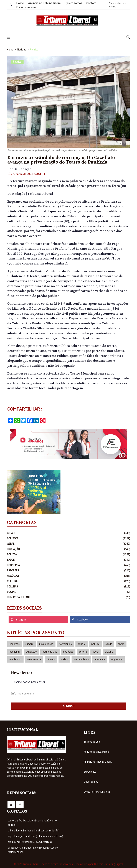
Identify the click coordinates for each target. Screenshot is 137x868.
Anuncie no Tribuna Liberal (45, 3)
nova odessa (46, 644)
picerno (51, 659)
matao (64, 659)
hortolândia (65, 644)
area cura (100, 659)
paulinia (109, 652)
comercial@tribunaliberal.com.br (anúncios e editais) (32, 823)
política (96, 644)
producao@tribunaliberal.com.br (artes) (30, 842)
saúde (109, 644)
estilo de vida (50, 652)
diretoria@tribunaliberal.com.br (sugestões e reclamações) (33, 850)
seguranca (117, 659)
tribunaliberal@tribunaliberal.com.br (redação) (34, 831)
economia (15, 652)
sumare (29, 644)
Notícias (22, 50)
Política (34, 50)
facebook (80, 620)
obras (121, 644)
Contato (91, 3)
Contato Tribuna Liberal (97, 792)
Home (20, 3)
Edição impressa (26, 7)
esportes (15, 644)
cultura (83, 652)
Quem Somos (91, 782)
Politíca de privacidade (96, 752)
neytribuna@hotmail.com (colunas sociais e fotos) (35, 836)
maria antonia (81, 659)
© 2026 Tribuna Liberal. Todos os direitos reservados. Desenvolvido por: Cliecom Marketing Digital (69, 864)
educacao (31, 652)
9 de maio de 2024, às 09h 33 (26, 174)
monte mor (15, 659)
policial (82, 644)
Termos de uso (92, 742)
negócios (68, 652)
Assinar (69, 706)
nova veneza (34, 659)
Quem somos (74, 3)
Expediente (90, 772)
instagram (19, 620)
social (96, 652)
